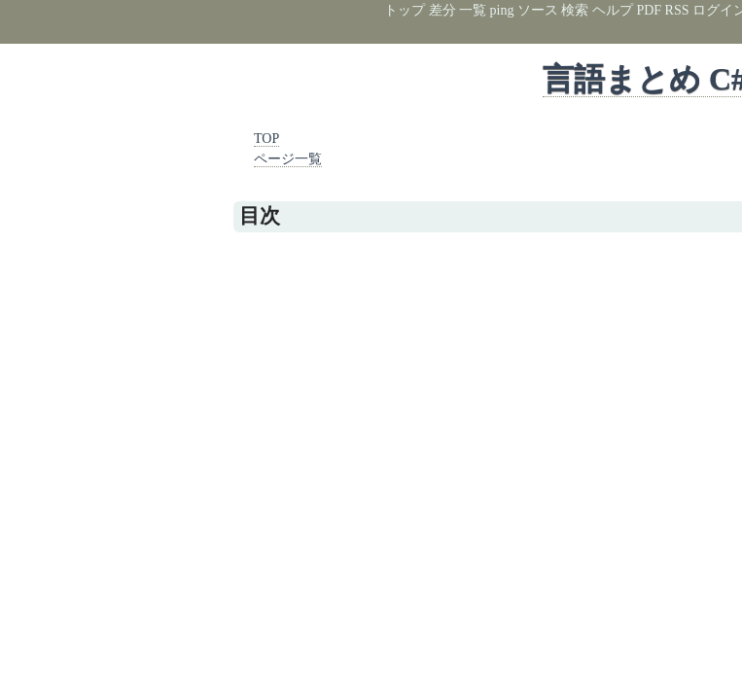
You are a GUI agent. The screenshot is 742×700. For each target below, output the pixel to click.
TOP (266, 139)
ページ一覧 (288, 159)
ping (502, 10)
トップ (405, 10)
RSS (677, 10)
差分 (442, 10)
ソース (538, 10)
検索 (575, 10)
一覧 (473, 10)
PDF (649, 10)
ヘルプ (613, 10)
